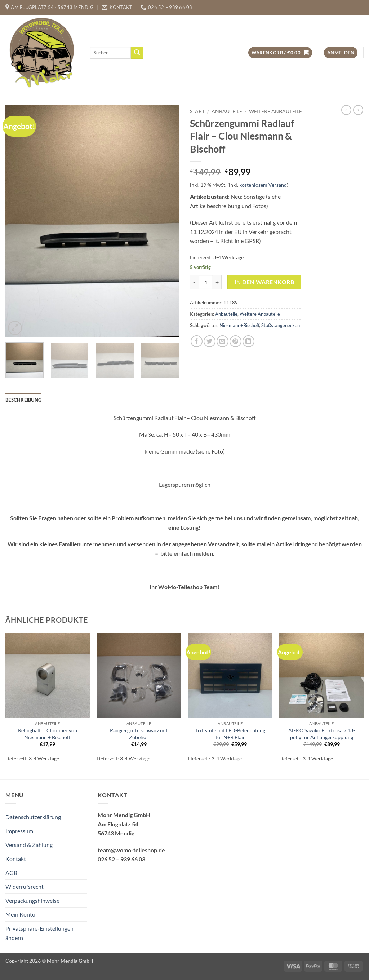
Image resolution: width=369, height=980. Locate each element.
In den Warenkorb (264, 282)
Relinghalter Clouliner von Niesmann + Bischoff (48, 734)
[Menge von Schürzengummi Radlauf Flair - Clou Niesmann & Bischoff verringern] (194, 282)
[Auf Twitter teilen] (210, 341)
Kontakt (16, 859)
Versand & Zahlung (29, 845)
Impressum (19, 831)
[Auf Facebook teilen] (197, 341)
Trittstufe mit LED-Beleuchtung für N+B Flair (230, 734)
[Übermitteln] (137, 53)
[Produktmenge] (206, 282)
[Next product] (346, 110)
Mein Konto (20, 914)
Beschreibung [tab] (23, 400)
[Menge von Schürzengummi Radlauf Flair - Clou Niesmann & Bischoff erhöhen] (217, 282)
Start (197, 111)
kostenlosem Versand (263, 185)
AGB (11, 873)
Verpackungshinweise (32, 900)
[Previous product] (358, 110)
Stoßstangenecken (281, 325)
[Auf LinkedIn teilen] (248, 341)
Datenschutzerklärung (33, 817)
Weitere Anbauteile (275, 111)
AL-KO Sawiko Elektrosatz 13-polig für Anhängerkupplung (322, 734)
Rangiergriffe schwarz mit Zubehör (139, 734)
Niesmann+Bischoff (239, 325)
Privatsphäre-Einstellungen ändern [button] (39, 933)
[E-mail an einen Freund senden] (223, 341)
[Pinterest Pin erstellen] (235, 341)
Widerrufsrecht (25, 886)
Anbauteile (227, 111)
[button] (280, 53)
